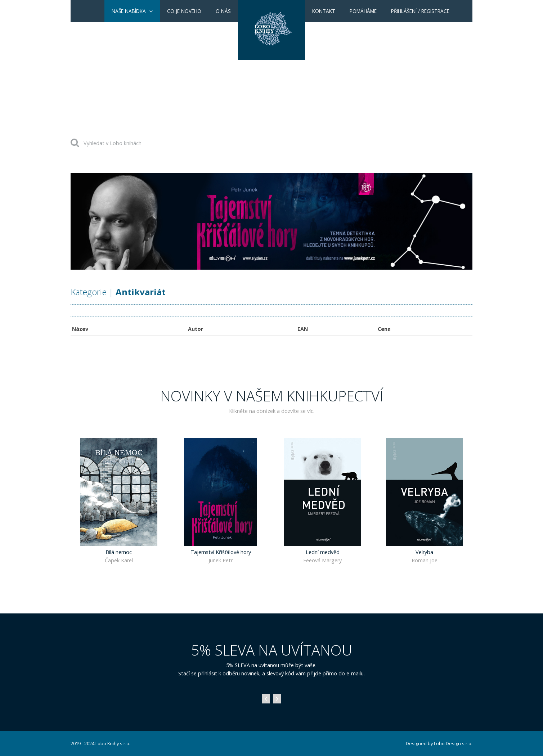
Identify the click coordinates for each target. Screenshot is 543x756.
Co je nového (184, 11)
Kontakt (324, 11)
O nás (223, 11)
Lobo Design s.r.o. (453, 743)
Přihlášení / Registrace (420, 11)
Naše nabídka (129, 11)
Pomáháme (363, 11)
